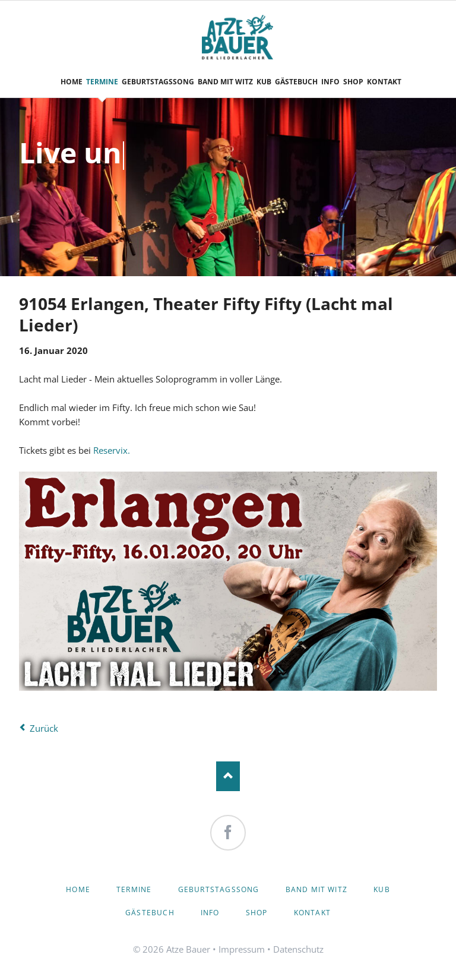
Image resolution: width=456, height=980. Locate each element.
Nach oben (228, 776)
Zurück (44, 728)
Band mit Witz (317, 889)
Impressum (242, 949)
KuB (382, 889)
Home (78, 889)
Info (210, 913)
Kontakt (312, 913)
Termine (134, 889)
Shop (257, 913)
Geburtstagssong (219, 889)
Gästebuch (150, 913)
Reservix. (110, 450)
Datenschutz (298, 949)
